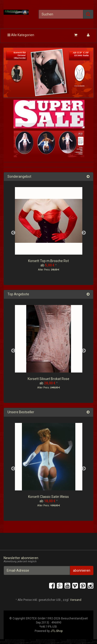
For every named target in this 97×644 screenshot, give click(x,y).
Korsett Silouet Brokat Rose (48, 379)
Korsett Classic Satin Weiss (48, 497)
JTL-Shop (57, 631)
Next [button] (84, 233)
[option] (48, 233)
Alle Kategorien (21, 35)
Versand (76, 600)
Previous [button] (13, 233)
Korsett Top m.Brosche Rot (48, 261)
